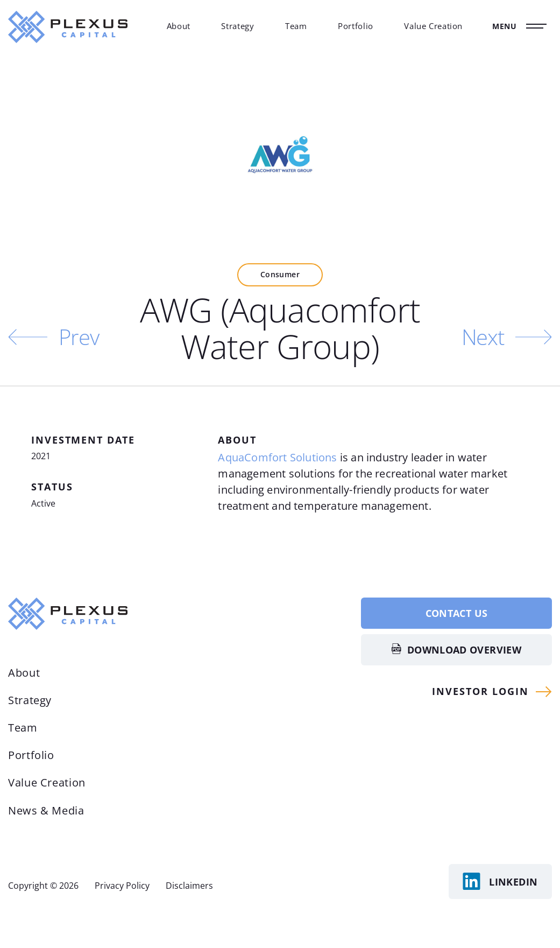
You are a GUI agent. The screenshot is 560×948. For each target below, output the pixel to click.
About (179, 26)
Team (296, 26)
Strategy (238, 26)
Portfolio (356, 26)
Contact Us (457, 613)
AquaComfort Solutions (277, 457)
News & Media (46, 810)
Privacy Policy (122, 886)
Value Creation (433, 26)
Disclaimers (189, 886)
